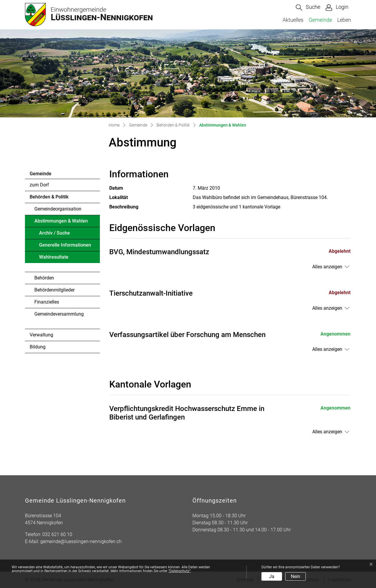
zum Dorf (39, 185)
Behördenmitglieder (54, 290)
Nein (296, 576)
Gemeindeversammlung (59, 314)
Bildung (38, 347)
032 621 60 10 (57, 534)
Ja (272, 576)
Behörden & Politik (49, 197)
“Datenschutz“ (179, 571)
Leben (344, 20)
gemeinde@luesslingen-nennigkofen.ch (81, 541)
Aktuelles (293, 20)
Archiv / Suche (54, 233)
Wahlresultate (54, 257)
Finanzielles (47, 302)
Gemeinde (320, 20)
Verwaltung (41, 335)
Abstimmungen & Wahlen (61, 223)
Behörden (44, 278)
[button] (308, 7)
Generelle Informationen (65, 245)
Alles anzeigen (327, 267)
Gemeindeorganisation (58, 209)
